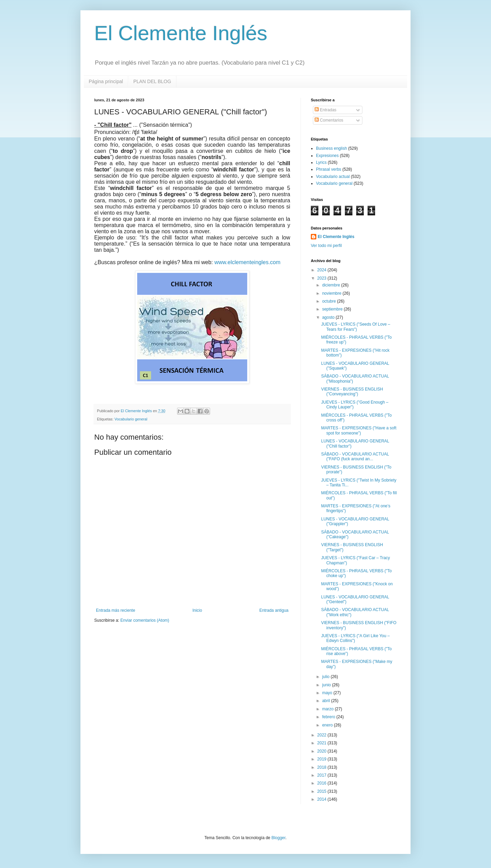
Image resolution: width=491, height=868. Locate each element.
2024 (323, 270)
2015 (323, 791)
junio (327, 685)
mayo (328, 693)
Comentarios (329, 120)
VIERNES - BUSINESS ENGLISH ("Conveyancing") (352, 392)
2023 (323, 278)
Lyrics (321, 162)
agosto (329, 317)
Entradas (325, 110)
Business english (331, 148)
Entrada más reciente (116, 610)
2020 (323, 751)
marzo (329, 709)
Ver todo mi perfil (326, 246)
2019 (323, 759)
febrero (329, 717)
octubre (330, 301)
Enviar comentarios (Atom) (145, 620)
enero (328, 725)
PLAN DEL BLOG (152, 81)
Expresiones (327, 156)
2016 (323, 783)
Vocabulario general (131, 419)
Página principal (106, 81)
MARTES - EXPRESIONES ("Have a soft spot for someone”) (359, 430)
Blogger (278, 838)
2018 (323, 767)
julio (326, 677)
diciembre (332, 285)
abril (327, 701)
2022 (323, 735)
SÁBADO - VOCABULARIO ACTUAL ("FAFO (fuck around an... (355, 456)
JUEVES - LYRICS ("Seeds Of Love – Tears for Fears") (356, 327)
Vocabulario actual (333, 177)
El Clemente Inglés (181, 33)
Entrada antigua (274, 610)
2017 (323, 775)
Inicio (197, 610)
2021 (323, 743)
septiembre (333, 309)
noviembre (332, 293)
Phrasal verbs (329, 169)
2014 (323, 799)
